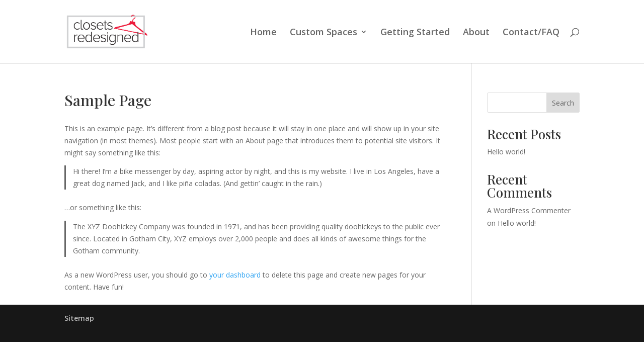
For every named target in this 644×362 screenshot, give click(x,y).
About (476, 33)
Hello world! (506, 152)
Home (263, 33)
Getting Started (415, 33)
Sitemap (79, 318)
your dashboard (235, 275)
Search (563, 103)
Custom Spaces (324, 33)
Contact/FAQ (531, 33)
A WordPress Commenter (529, 210)
